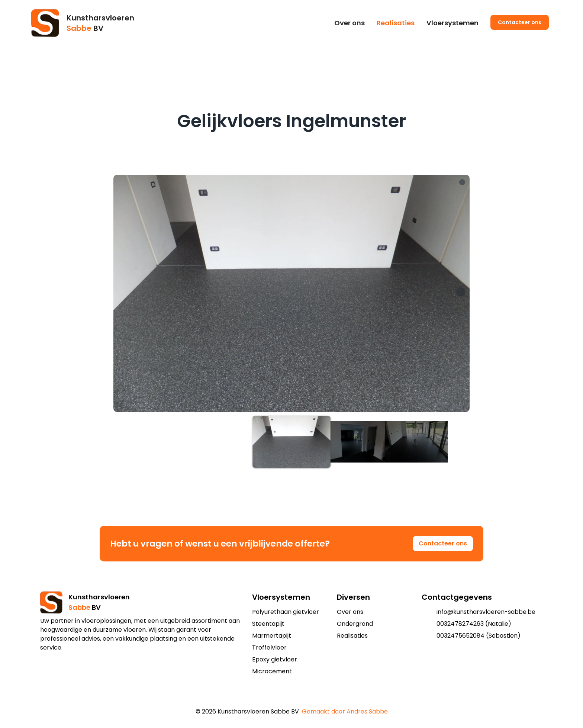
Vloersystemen (452, 23)
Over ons (350, 23)
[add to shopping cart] (286, 697)
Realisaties (396, 23)
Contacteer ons (520, 22)
